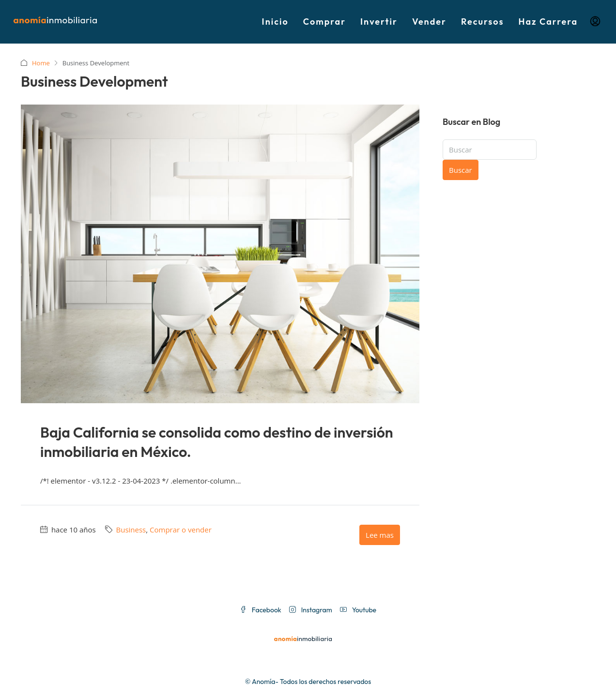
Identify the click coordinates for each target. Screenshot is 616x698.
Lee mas (380, 535)
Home (41, 63)
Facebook (261, 610)
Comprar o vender (181, 530)
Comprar (324, 22)
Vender (429, 22)
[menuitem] (595, 22)
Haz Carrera (548, 22)
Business (131, 530)
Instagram (311, 610)
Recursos (483, 22)
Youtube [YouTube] (358, 610)
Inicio (275, 22)
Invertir (379, 22)
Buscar (461, 170)
